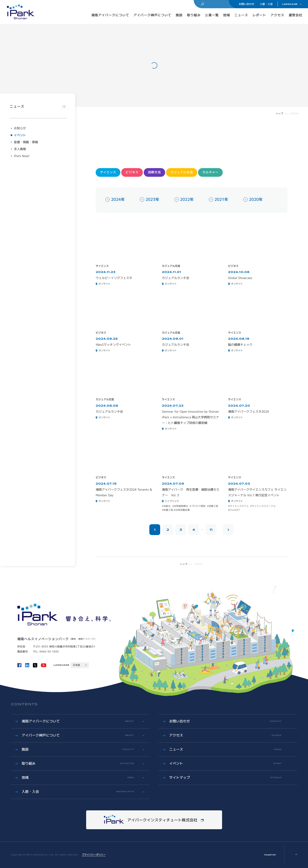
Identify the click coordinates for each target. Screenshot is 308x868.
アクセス (277, 15)
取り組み (194, 15)
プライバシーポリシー (94, 855)
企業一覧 (212, 15)
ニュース (241, 15)
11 (211, 530)
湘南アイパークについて (110, 15)
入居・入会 (266, 4)
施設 (179, 15)
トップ (280, 114)
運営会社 (295, 15)
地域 (227, 15)
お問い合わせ (247, 4)
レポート (259, 15)
